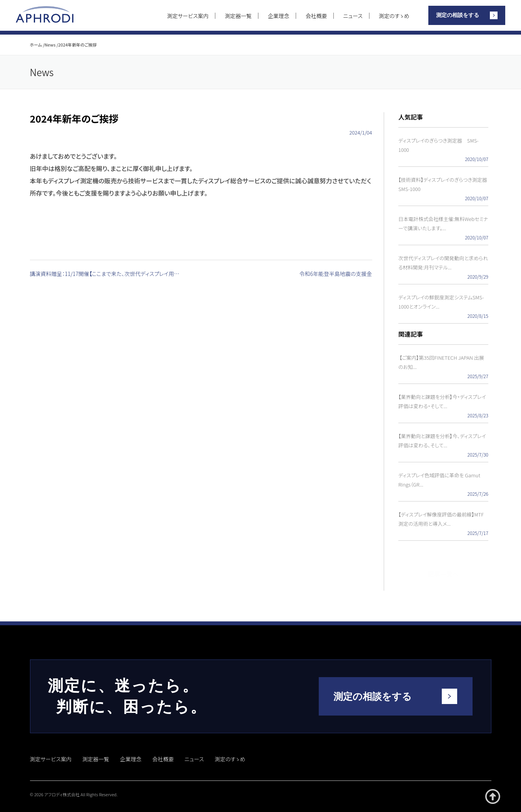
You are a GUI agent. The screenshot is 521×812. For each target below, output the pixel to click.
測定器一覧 (238, 16)
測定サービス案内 (188, 16)
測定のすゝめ (394, 16)
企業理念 (279, 16)
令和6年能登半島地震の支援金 (336, 274)
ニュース (353, 16)
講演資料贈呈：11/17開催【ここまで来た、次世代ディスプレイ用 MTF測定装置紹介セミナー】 (107, 274)
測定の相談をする (458, 15)
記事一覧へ (443, 570)
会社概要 (316, 16)
